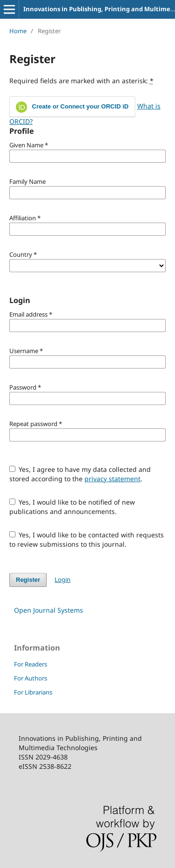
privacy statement (112, 479)
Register (28, 580)
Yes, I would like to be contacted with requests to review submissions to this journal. (87, 539)
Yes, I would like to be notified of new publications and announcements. (72, 507)
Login (63, 579)
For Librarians (33, 692)
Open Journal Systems (49, 610)
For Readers (31, 664)
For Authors (31, 678)
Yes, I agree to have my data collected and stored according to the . (80, 474)
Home (18, 31)
